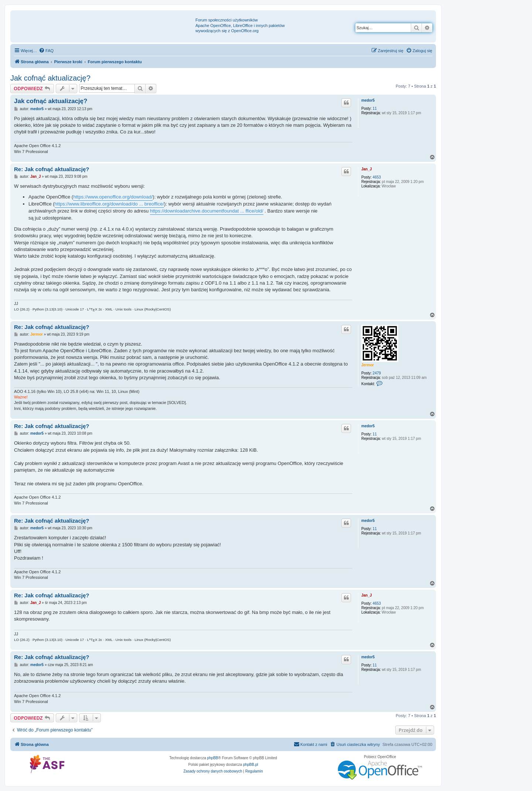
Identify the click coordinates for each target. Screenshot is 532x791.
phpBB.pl (251, 765)
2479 (377, 373)
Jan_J (366, 169)
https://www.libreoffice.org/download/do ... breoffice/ (110, 204)
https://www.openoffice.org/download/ (113, 197)
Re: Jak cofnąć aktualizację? (52, 169)
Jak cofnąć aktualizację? (50, 78)
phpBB (213, 758)
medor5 (368, 100)
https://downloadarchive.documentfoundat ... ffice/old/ (207, 211)
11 (375, 108)
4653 (377, 177)
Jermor (368, 365)
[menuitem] (46, 51)
